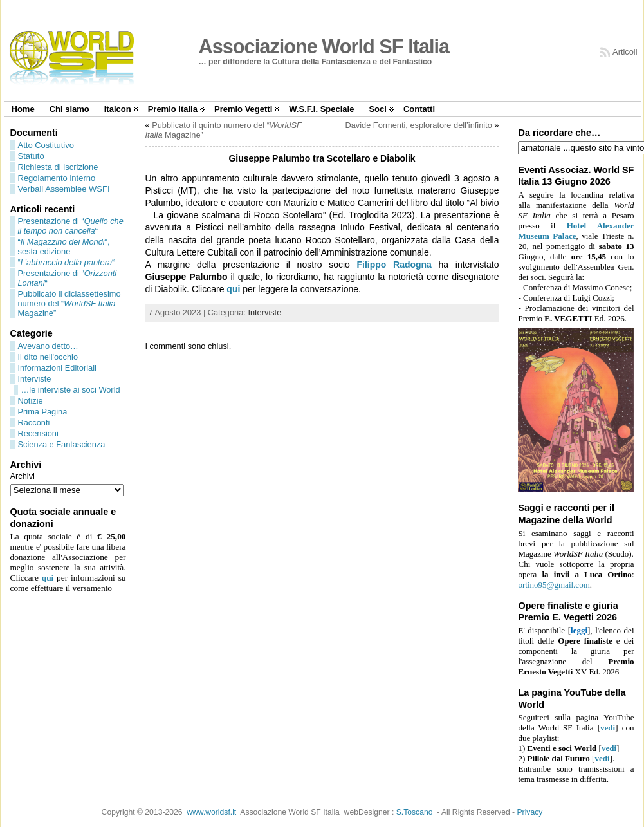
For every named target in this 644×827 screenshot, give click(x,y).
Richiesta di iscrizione (58, 167)
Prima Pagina (43, 412)
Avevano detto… (48, 346)
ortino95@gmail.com (554, 585)
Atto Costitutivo (46, 145)
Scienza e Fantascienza (62, 444)
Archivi (23, 476)
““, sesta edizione (64, 246)
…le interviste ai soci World (71, 390)
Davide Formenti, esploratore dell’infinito (418, 125)
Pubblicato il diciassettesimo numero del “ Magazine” (69, 303)
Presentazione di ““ (71, 226)
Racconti (34, 423)
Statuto (31, 156)
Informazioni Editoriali (57, 368)
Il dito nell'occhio (48, 357)
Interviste (35, 379)
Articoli (625, 52)
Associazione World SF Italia (324, 47)
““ (67, 262)
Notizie (31, 401)
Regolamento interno (57, 178)
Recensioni (38, 433)
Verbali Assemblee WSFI (64, 189)
